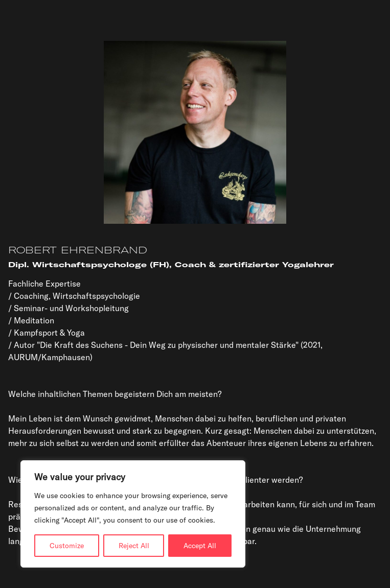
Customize (67, 546)
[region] (133, 514)
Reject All (134, 546)
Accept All (200, 546)
